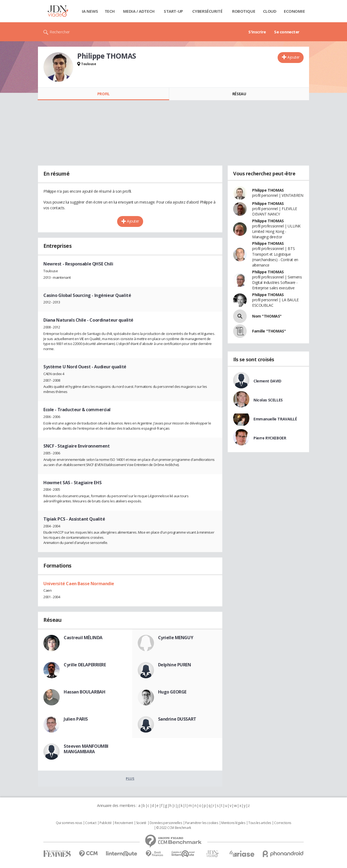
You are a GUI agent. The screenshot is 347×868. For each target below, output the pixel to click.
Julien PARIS (76, 719)
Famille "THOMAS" (269, 331)
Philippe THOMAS (268, 190)
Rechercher (60, 32)
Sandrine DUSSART (177, 719)
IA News (90, 11)
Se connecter (287, 32)
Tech (110, 11)
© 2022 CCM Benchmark (174, 828)
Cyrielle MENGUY (176, 638)
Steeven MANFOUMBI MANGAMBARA (86, 749)
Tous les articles (260, 823)
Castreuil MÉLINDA (83, 638)
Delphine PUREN (175, 665)
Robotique (244, 11)
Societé (141, 823)
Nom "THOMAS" (267, 316)
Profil (103, 94)
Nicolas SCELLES (268, 400)
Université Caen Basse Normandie (79, 584)
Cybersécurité (207, 11)
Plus (130, 778)
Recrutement (124, 823)
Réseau (239, 94)
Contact (91, 823)
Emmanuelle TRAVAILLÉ (275, 419)
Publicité (105, 823)
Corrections (282, 823)
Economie (294, 11)
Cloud (270, 11)
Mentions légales (233, 823)
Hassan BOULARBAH (84, 692)
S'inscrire (257, 32)
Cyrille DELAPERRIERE (85, 665)
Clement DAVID (267, 381)
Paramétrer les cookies (202, 823)
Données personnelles (166, 823)
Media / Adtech (139, 11)
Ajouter (293, 57)
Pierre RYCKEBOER (270, 438)
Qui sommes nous (69, 823)
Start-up (173, 11)
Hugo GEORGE (172, 692)
